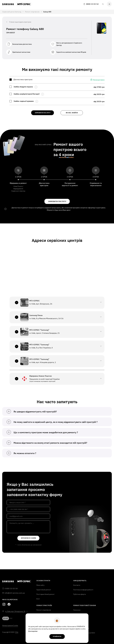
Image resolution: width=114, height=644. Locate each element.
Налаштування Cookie (10, 625)
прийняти (57, 636)
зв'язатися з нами (28, 538)
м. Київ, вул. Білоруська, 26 (15, 611)
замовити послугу (43, 113)
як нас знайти (72, 113)
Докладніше (33, 631)
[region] (57, 91)
